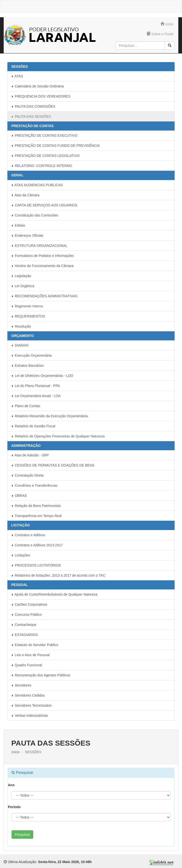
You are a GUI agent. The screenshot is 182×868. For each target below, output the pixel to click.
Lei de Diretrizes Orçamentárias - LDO (42, 376)
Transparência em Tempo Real (36, 516)
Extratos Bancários (27, 366)
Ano (11, 785)
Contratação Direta (27, 475)
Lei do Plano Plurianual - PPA (36, 386)
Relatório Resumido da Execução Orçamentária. (50, 416)
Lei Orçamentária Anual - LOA (36, 396)
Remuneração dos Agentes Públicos (41, 675)
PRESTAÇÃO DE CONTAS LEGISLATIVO (45, 156)
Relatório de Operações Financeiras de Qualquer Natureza (58, 436)
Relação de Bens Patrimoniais (36, 506)
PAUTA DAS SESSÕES (31, 117)
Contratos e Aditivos (28, 535)
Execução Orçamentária (31, 355)
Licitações (21, 555)
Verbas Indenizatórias (30, 716)
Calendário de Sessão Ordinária (38, 86)
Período (14, 807)
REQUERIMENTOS (28, 316)
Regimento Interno (27, 306)
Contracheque (24, 625)
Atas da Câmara (25, 195)
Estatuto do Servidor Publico (35, 645)
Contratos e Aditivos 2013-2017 (37, 545)
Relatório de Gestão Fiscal (33, 426)
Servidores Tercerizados (31, 705)
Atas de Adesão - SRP (30, 455)
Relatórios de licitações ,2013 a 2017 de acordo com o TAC (58, 575)
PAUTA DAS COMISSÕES (33, 106)
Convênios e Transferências (34, 485)
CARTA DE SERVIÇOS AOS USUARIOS (44, 205)
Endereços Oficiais (27, 235)
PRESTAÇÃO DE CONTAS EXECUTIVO (44, 135)
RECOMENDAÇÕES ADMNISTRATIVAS (44, 296)
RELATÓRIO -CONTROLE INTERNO (42, 166)
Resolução (21, 326)
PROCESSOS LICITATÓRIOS (36, 565)
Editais (18, 225)
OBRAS (19, 496)
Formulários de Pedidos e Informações (43, 256)
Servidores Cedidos (28, 695)
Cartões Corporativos (29, 604)
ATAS (17, 76)
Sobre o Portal (160, 34)
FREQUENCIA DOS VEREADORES (41, 96)
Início (167, 24)
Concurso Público (27, 615)
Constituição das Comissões (35, 215)
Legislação (21, 276)
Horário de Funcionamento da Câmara (42, 266)
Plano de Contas (26, 406)
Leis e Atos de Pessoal (30, 655)
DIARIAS (20, 345)
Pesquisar (22, 835)
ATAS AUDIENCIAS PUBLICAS (37, 185)
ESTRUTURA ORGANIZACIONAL (39, 246)
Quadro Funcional (27, 665)
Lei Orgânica (23, 286)
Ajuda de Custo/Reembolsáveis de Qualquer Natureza (54, 594)
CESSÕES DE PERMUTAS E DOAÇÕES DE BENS (53, 465)
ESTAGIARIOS (25, 635)
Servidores (21, 685)
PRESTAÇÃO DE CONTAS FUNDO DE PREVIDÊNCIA (56, 146)
